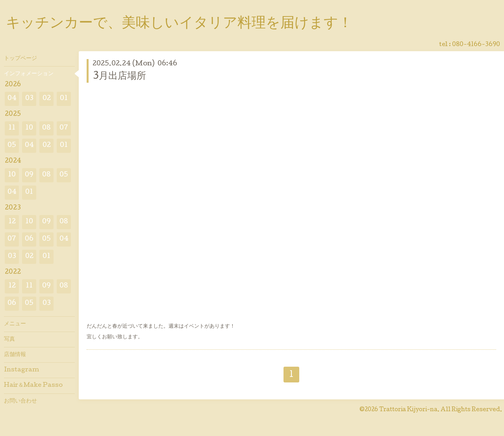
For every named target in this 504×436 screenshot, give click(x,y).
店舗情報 (15, 355)
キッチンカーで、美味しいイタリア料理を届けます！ (179, 24)
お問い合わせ (20, 401)
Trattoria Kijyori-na (408, 410)
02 (47, 99)
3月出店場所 (119, 77)
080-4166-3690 (476, 45)
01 (64, 99)
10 (29, 128)
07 (64, 128)
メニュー (15, 324)
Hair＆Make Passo (33, 386)
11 (12, 128)
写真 (9, 340)
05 (12, 146)
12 (12, 222)
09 (29, 175)
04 (12, 99)
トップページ (20, 59)
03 (29, 99)
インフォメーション (29, 74)
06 (29, 239)
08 (46, 128)
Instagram (21, 370)
